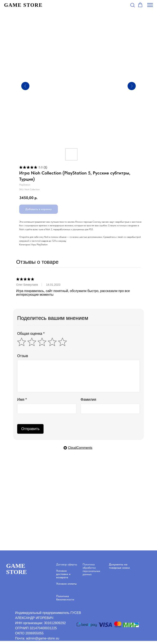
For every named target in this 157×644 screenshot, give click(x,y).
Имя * (22, 400)
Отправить (30, 429)
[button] (132, 5)
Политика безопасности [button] (65, 598)
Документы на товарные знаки (119, 566)
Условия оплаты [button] (66, 584)
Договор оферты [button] (67, 564)
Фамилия (88, 400)
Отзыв (23, 356)
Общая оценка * (31, 334)
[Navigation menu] (150, 5)
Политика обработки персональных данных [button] (91, 569)
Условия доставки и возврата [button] (63, 574)
